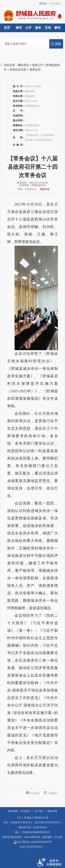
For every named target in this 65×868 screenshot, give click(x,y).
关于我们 (39, 811)
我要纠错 (45, 189)
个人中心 (55, 3)
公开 (28, 28)
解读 (58, 28)
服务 (38, 28)
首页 (7, 28)
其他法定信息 (18, 70)
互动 (48, 28)
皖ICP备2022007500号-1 (48, 822)
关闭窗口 (53, 793)
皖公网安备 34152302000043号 (32, 842)
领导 (19, 28)
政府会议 (35, 70)
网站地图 (13, 811)
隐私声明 (52, 811)
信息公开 (37, 65)
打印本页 (35, 793)
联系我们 (26, 811)
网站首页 (23, 65)
